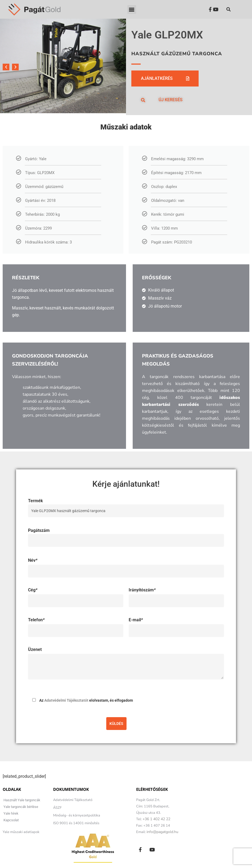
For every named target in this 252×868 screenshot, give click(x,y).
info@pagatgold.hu (162, 832)
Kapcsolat (11, 820)
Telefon (36, 620)
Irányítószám (142, 590)
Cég (33, 590)
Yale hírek (11, 813)
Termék (126, 506)
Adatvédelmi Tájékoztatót (66, 700)
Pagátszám (126, 535)
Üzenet (35, 649)
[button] (132, 9)
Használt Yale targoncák (22, 800)
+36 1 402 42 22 (156, 819)
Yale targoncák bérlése (21, 807)
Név (33, 560)
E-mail (136, 620)
